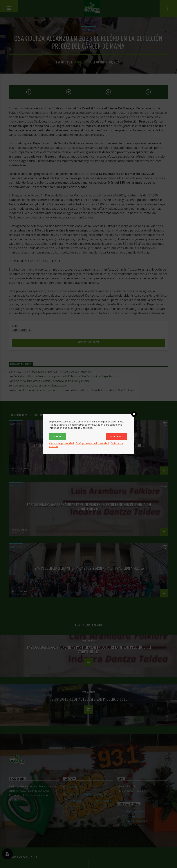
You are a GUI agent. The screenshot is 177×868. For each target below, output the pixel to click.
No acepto (117, 436)
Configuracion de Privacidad (92, 443)
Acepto (57, 436)
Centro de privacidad (62, 443)
